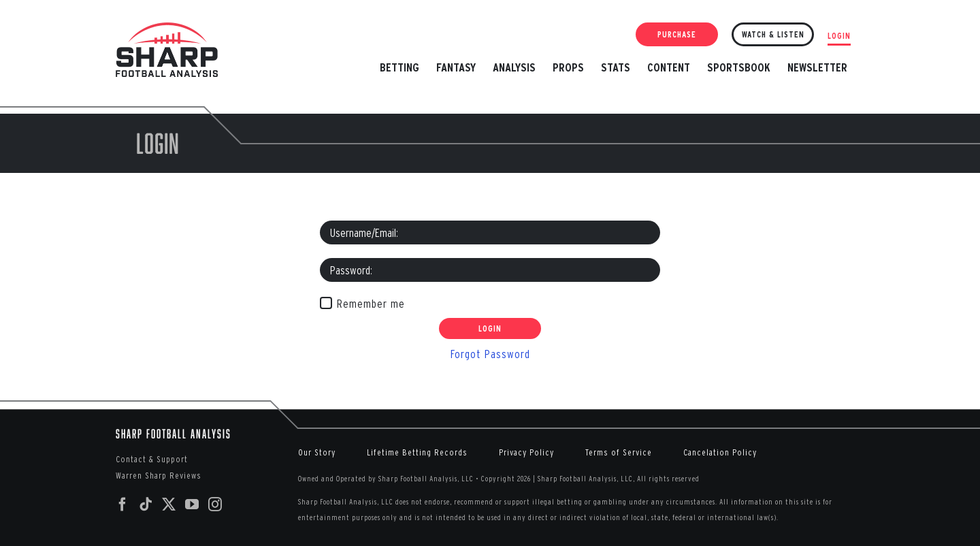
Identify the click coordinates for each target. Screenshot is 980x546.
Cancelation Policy (720, 452)
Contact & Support (152, 459)
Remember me (371, 303)
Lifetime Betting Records (417, 452)
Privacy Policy (526, 452)
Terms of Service (619, 452)
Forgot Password (490, 354)
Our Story (317, 452)
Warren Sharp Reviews (159, 476)
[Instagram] (215, 504)
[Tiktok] (146, 504)
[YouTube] (192, 504)
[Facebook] (123, 504)
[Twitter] (169, 504)
